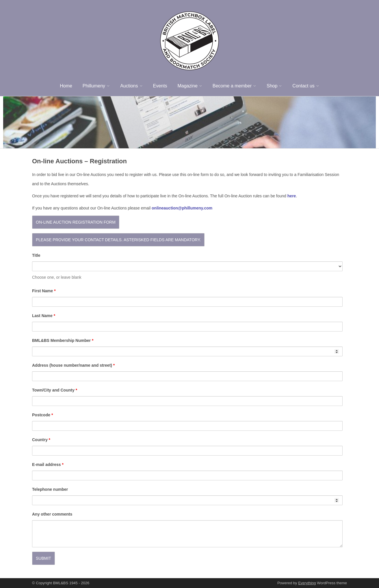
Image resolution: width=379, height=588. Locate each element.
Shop (272, 86)
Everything (307, 583)
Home (66, 86)
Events (160, 86)
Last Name (44, 316)
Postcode (42, 415)
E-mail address (48, 465)
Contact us (303, 86)
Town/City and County (55, 390)
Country (41, 440)
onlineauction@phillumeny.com (182, 208)
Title (36, 255)
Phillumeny (94, 86)
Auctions (129, 86)
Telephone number (50, 489)
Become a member (232, 86)
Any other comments (52, 514)
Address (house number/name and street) (73, 365)
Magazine (187, 86)
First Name (44, 291)
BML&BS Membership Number (63, 340)
